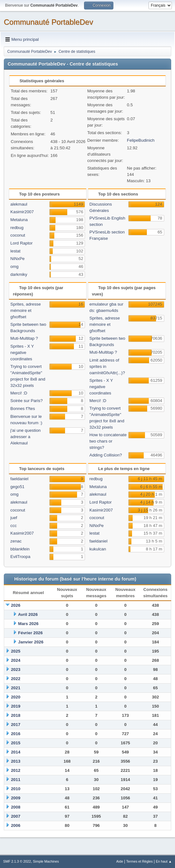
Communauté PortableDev (48, 22)
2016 (16, 734)
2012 (16, 770)
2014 (16, 752)
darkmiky (19, 274)
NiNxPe (18, 259)
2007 (16, 816)
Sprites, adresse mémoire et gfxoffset (26, 310)
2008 (16, 807)
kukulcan (98, 549)
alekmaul (19, 204)
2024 (16, 660)
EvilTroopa (20, 557)
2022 (16, 679)
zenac (16, 541)
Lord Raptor (21, 243)
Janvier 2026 (31, 642)
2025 (16, 651)
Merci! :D (19, 393)
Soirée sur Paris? (27, 401)
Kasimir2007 (22, 212)
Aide (120, 861)
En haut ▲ (164, 861)
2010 (16, 789)
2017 (16, 725)
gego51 (17, 487)
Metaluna (19, 220)
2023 (16, 670)
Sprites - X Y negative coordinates (22, 353)
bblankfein (20, 549)
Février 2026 (30, 633)
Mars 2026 (28, 624)
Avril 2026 (28, 614)
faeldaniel (19, 479)
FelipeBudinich (141, 140)
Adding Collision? (106, 455)
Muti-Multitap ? (24, 338)
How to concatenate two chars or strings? (108, 441)
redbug (17, 228)
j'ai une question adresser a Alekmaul (26, 437)
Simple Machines (46, 861)
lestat (15, 251)
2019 (16, 706)
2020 (16, 697)
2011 (16, 780)
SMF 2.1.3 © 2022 (17, 861)
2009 (16, 798)
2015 (16, 743)
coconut (18, 235)
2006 (16, 825)
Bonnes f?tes (23, 409)
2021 (16, 688)
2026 (16, 605)
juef (14, 518)
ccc (14, 526)
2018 (16, 715)
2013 (16, 761)
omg (15, 267)
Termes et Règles (139, 861)
